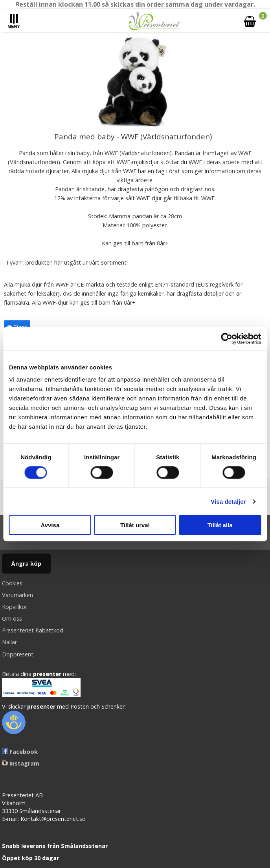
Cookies (12, 583)
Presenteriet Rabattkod (33, 630)
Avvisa (50, 525)
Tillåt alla (220, 525)
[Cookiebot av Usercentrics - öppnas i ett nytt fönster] (227, 338)
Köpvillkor (15, 607)
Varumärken (17, 595)
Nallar (9, 642)
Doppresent (18, 654)
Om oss (12, 619)
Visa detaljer (228, 501)
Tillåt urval (135, 525)
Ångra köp (26, 564)
